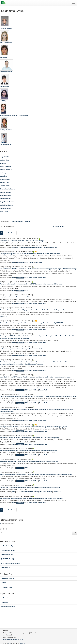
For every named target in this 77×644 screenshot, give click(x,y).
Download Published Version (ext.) (31, 247)
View (13, 247)
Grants (28, 221)
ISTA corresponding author (11, 563)
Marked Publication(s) (8, 607)
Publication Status (8, 550)
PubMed (45, 247)
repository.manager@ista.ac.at (13, 639)
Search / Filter (58, 227)
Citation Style (7, 587)
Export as (5, 598)
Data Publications (17, 221)
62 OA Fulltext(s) (7, 559)
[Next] (15, 233)
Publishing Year (7, 555)
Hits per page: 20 (8, 578)
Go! (75, 533)
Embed (5, 602)
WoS (30, 277)
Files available (20, 263)
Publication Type (8, 546)
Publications (5, 221)
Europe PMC (53, 247)
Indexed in (6, 568)
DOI (17, 247)
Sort (4, 583)
